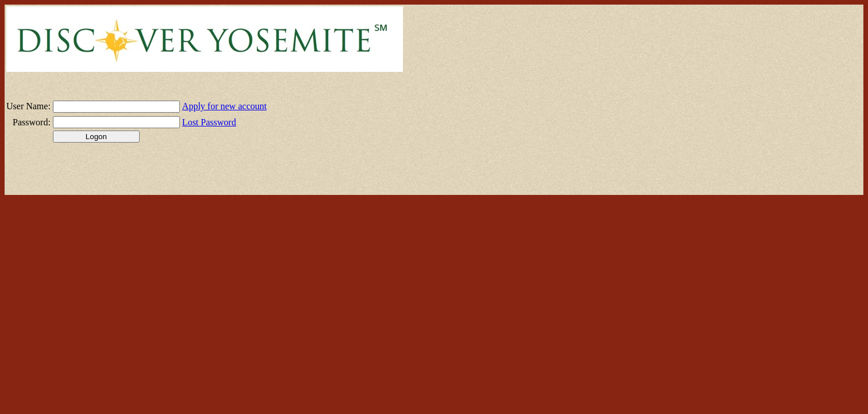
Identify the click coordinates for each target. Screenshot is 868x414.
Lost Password (209, 122)
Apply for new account (224, 106)
